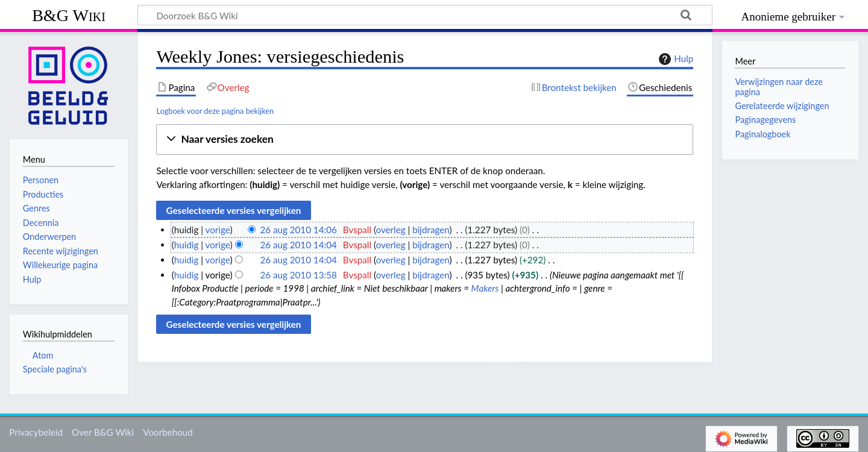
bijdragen (431, 230)
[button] (425, 140)
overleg (391, 230)
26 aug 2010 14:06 (298, 230)
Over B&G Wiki (103, 432)
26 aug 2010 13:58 (298, 275)
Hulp (675, 59)
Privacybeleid (36, 432)
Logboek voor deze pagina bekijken (215, 111)
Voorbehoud (168, 432)
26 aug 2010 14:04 (298, 245)
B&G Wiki (69, 15)
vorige (218, 230)
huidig (187, 245)
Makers (485, 288)
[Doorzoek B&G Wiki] (425, 15)
